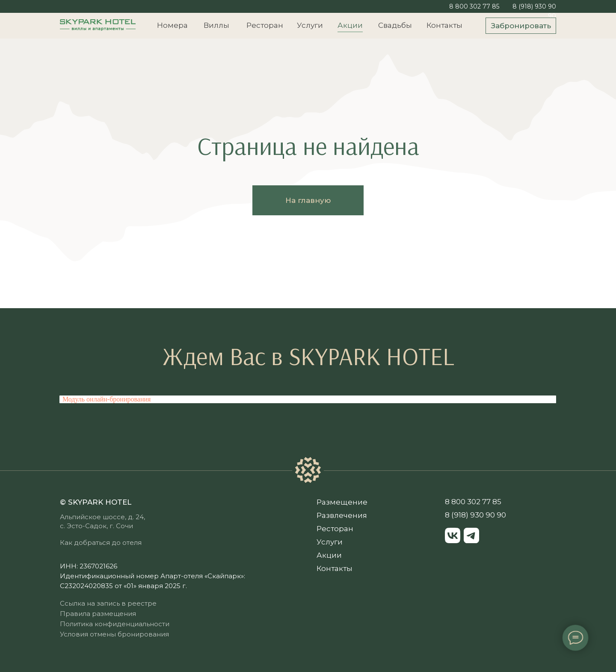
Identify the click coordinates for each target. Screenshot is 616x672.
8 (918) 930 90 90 (475, 515)
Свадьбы (395, 25)
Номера (172, 25)
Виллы (216, 25)
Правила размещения (98, 614)
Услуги (310, 25)
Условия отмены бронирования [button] (114, 634)
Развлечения (342, 515)
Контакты (444, 25)
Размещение (342, 502)
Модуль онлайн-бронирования (107, 399)
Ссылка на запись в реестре (108, 603)
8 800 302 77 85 (474, 6)
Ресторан (265, 25)
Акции (350, 25)
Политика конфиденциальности (115, 624)
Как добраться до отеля (101, 543)
